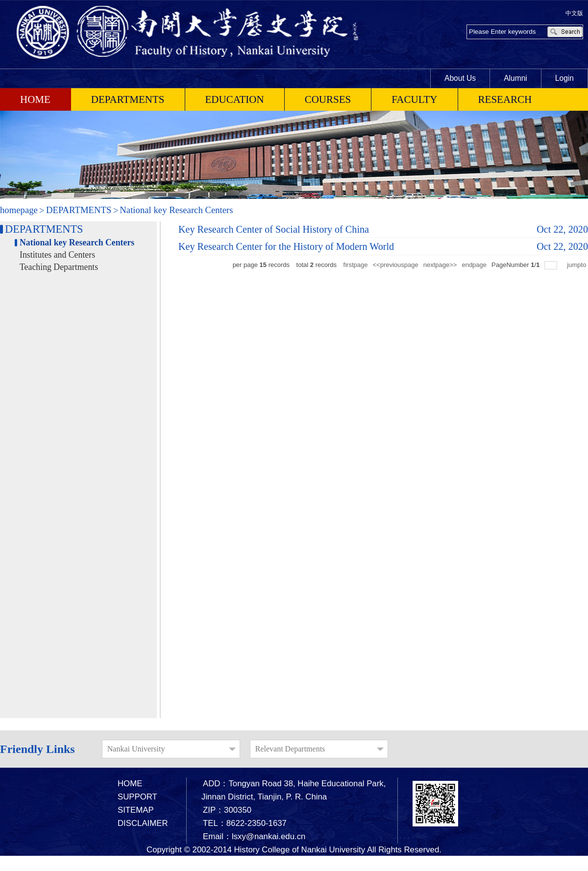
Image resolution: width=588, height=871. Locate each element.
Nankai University (136, 749)
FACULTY (414, 99)
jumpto (577, 265)
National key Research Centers (176, 210)
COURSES (328, 99)
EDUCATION (235, 99)
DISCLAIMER (143, 823)
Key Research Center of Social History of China (274, 229)
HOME (130, 784)
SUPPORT (137, 797)
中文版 (574, 13)
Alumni (515, 78)
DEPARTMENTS (128, 99)
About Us (460, 78)
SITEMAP (136, 810)
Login (564, 78)
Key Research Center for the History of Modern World (286, 246)
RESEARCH (505, 99)
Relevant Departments (290, 749)
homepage (19, 210)
